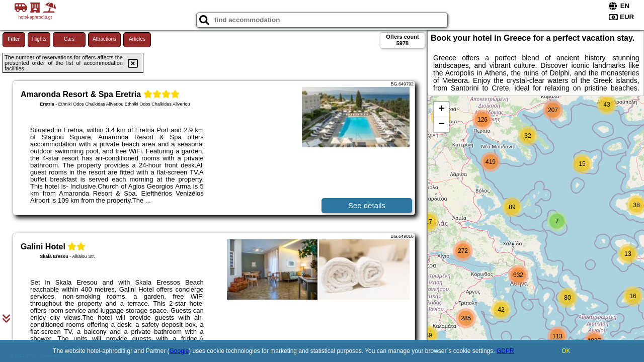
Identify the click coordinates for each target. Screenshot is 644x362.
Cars (69, 39)
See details (367, 205)
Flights (39, 39)
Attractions (104, 39)
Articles (137, 39)
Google (179, 351)
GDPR (505, 351)
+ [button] (441, 110)
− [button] (441, 125)
